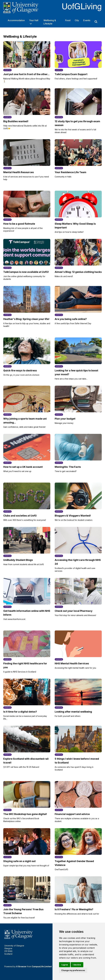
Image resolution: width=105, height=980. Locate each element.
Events (87, 20)
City (77, 20)
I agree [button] (65, 965)
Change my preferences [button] (73, 970)
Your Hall (34, 20)
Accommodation (16, 20)
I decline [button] (77, 965)
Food (68, 20)
